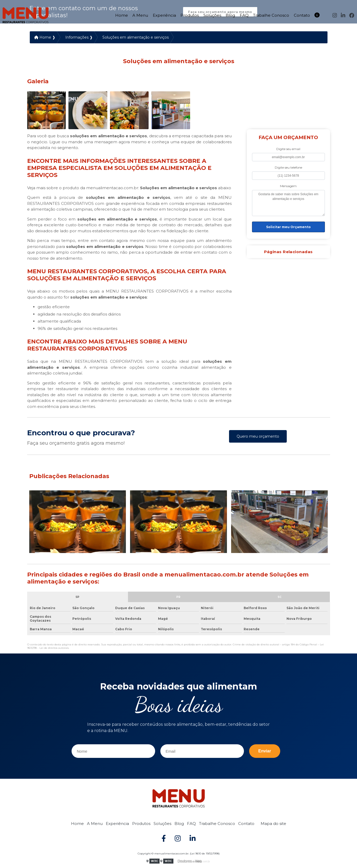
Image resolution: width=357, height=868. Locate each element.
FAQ (244, 14)
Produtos (190, 14)
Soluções (212, 14)
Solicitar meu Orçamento (288, 228)
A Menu (140, 14)
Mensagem (288, 187)
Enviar (265, 752)
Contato (302, 14)
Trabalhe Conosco (271, 14)
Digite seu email (288, 150)
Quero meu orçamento (258, 437)
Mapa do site (273, 824)
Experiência (164, 14)
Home (122, 14)
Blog (230, 14)
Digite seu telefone (288, 168)
